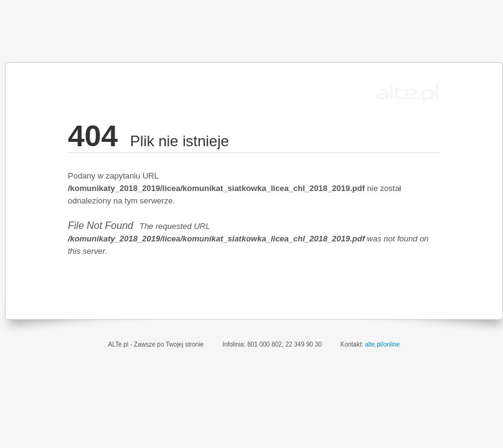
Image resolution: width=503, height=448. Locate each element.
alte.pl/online (382, 344)
